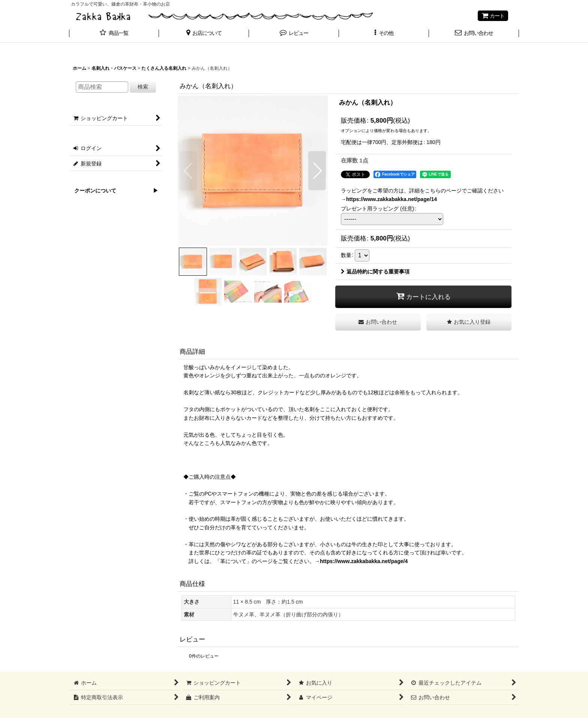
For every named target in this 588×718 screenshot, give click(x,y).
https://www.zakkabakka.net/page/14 (391, 199)
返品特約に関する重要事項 (375, 272)
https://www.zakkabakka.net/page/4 (364, 561)
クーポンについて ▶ (114, 191)
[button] (204, 34)
